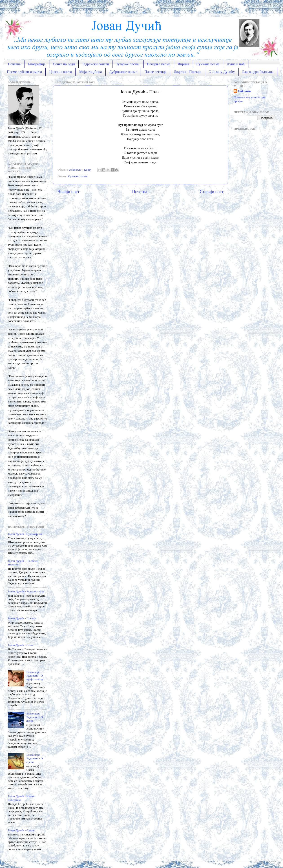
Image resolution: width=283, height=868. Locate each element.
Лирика (183, 64)
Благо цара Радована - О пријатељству (35, 676)
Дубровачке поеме (123, 72)
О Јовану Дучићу (222, 72)
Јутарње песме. (128, 64)
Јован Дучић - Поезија (22, 618)
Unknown (244, 91)
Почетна (14, 64)
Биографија (37, 64)
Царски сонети (60, 72)
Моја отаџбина (91, 72)
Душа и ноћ (236, 64)
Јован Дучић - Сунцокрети (25, 534)
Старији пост (212, 192)
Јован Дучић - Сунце (21, 830)
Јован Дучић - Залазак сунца (26, 591)
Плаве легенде (155, 72)
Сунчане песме (208, 64)
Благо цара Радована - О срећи (35, 758)
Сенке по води (64, 64)
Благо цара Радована (258, 72)
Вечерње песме (159, 64)
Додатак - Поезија (188, 72)
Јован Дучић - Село (20, 645)
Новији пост (68, 192)
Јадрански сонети (96, 64)
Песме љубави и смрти (24, 72)
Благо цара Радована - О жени (35, 717)
